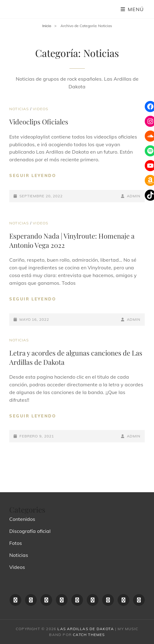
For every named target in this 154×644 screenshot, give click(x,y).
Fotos (16, 543)
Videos (40, 109)
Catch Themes (89, 635)
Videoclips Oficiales (39, 122)
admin (134, 196)
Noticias (19, 109)
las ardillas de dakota (85, 629)
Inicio (47, 26)
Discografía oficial (30, 531)
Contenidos (22, 519)
